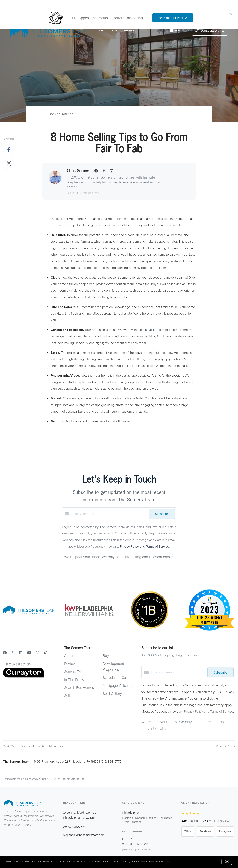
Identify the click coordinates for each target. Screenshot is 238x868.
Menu (175, 31)
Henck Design (148, 330)
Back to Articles (61, 114)
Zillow (188, 831)
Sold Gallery (112, 694)
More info (170, 862)
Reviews (71, 664)
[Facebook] (5, 653)
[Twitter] (13, 653)
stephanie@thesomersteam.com (84, 835)
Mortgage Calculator (119, 686)
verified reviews (217, 821)
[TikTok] (45, 653)
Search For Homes (79, 688)
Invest (129, 31)
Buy (115, 31)
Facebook (205, 831)
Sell (102, 31)
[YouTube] (29, 653)
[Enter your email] (109, 514)
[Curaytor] (23, 677)
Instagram (225, 831)
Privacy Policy (225, 746)
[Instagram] (38, 653)
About (69, 656)
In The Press (74, 680)
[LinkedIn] (21, 653)
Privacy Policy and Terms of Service (144, 547)
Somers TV (73, 672)
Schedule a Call (115, 678)
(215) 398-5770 (74, 827)
